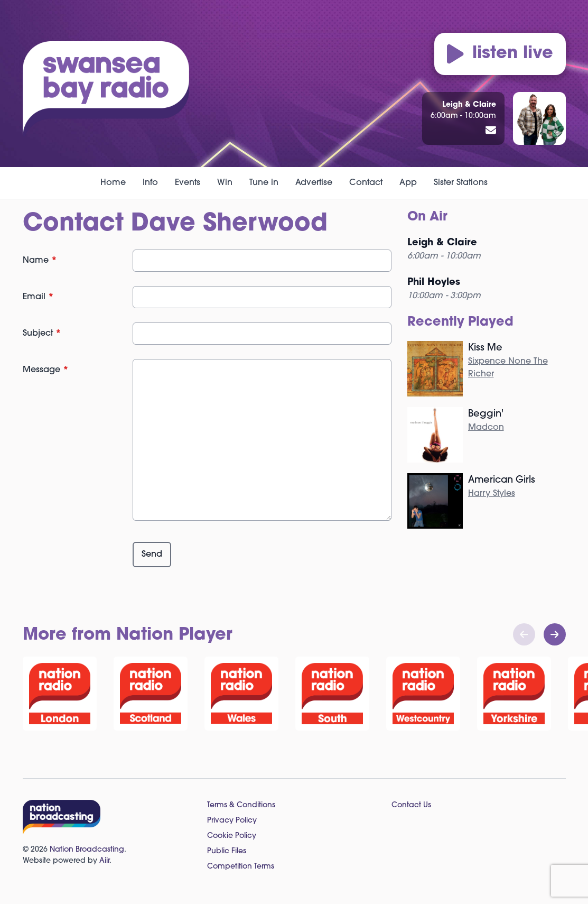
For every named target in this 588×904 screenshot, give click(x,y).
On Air (427, 217)
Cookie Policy (232, 836)
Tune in (264, 183)
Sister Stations (461, 183)
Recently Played (460, 322)
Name (40, 261)
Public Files (227, 851)
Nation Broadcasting (87, 850)
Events (188, 183)
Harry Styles (492, 494)
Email (38, 297)
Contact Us (411, 805)
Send (152, 555)
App (408, 183)
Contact (366, 183)
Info (150, 183)
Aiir (104, 861)
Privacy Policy (232, 821)
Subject (42, 334)
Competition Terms (241, 867)
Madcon (486, 428)
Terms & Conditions (241, 805)
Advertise (314, 183)
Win (225, 183)
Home (113, 183)
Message (46, 370)
